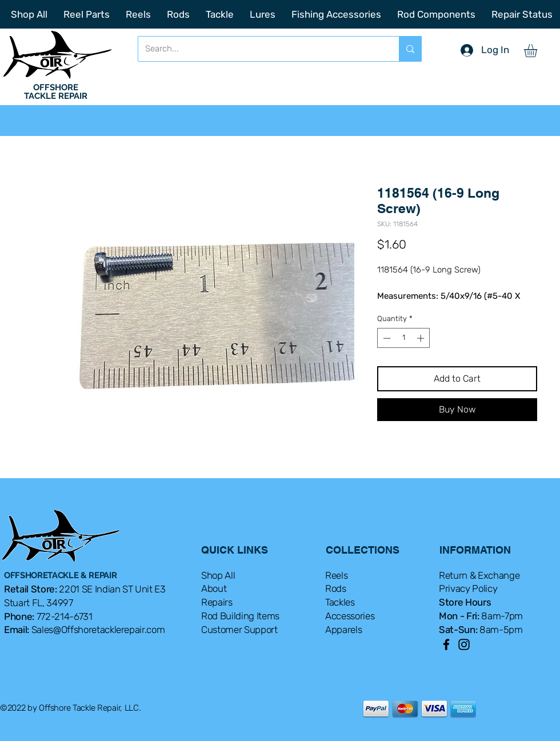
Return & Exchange (479, 575)
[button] (538, 51)
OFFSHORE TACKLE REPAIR (56, 92)
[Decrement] (386, 338)
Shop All (218, 575)
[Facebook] (446, 644)
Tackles (340, 602)
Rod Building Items (240, 616)
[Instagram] (464, 644)
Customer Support (239, 630)
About (214, 588)
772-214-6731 (65, 616)
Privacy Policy (468, 588)
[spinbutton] (404, 338)
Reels (336, 575)
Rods (336, 588)
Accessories (350, 616)
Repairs (217, 602)
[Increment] (422, 338)
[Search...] (260, 49)
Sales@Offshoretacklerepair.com (98, 630)
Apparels (343, 630)
